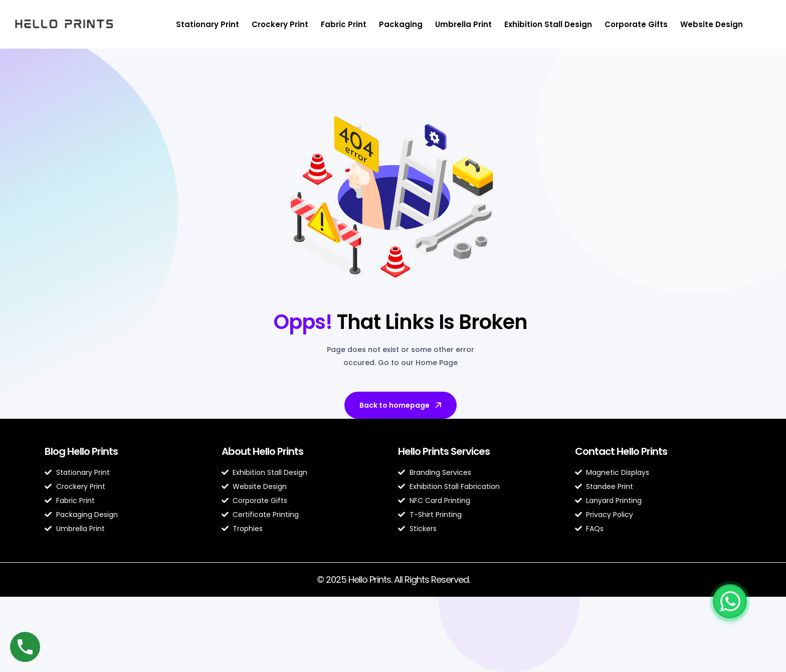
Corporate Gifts (636, 24)
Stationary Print (208, 24)
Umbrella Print (463, 24)
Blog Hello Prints (81, 451)
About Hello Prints (262, 451)
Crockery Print (280, 24)
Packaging (401, 24)
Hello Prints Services (444, 451)
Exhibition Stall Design (548, 24)
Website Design (712, 24)
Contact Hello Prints (621, 451)
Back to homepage (401, 405)
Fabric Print (344, 24)
